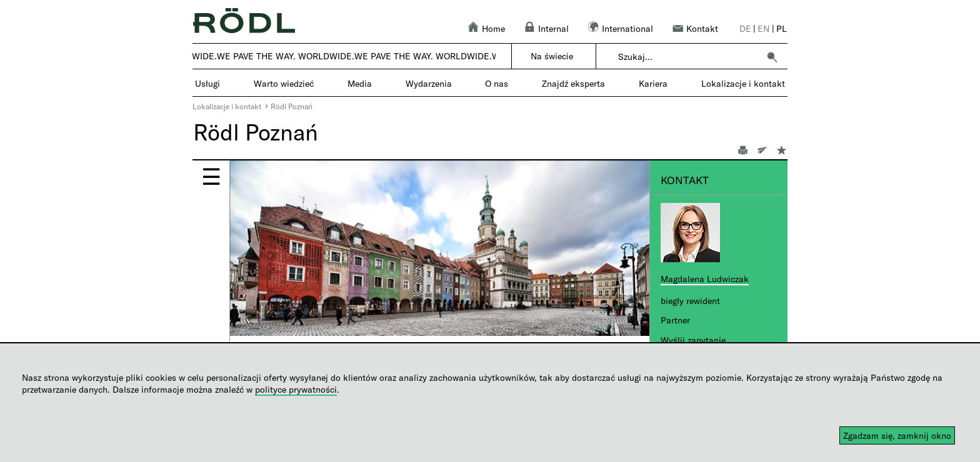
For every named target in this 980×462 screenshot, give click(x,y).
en (763, 28)
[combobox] (688, 57)
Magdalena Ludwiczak (705, 279)
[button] (772, 57)
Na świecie (552, 56)
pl (782, 28)
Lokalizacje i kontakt (227, 106)
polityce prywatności (296, 389)
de (745, 28)
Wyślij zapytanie (693, 340)
